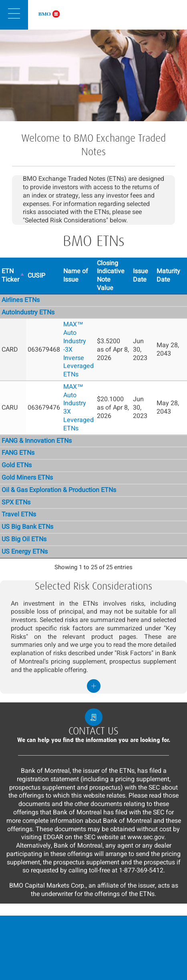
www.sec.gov (146, 837)
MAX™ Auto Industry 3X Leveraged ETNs (78, 408)
